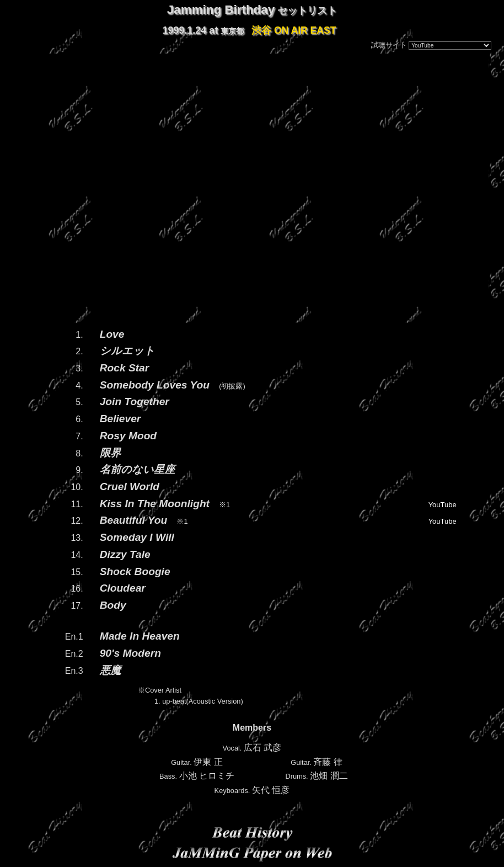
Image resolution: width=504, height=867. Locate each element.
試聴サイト (389, 45)
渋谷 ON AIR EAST (294, 30)
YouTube (443, 505)
